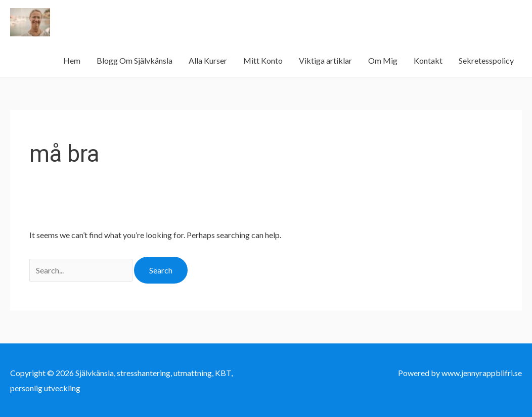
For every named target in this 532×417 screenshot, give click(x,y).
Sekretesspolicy (486, 60)
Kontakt (428, 60)
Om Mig (383, 60)
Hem (72, 60)
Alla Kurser (208, 60)
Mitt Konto (263, 60)
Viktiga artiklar (325, 60)
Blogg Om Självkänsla (135, 60)
